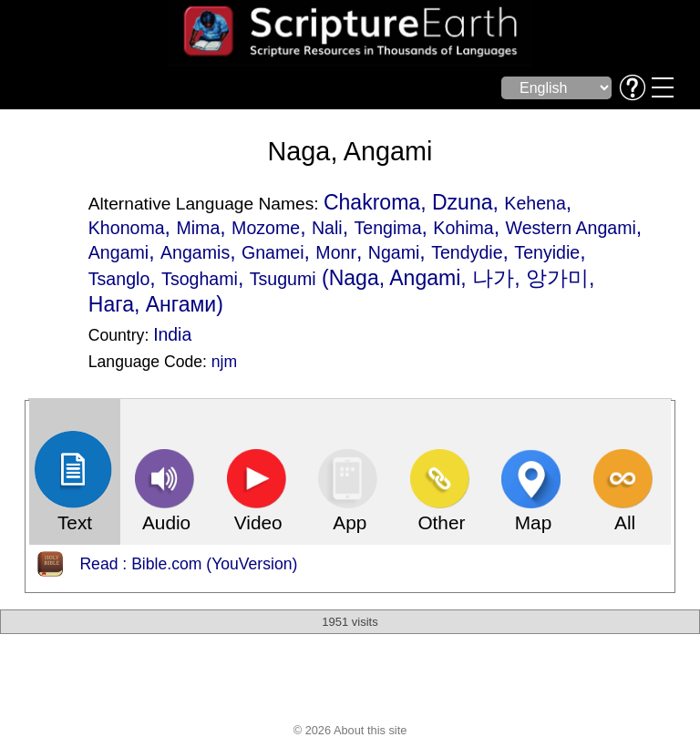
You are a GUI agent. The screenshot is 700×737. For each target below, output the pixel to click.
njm (224, 362)
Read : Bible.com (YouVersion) (188, 564)
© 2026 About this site (350, 730)
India (172, 334)
